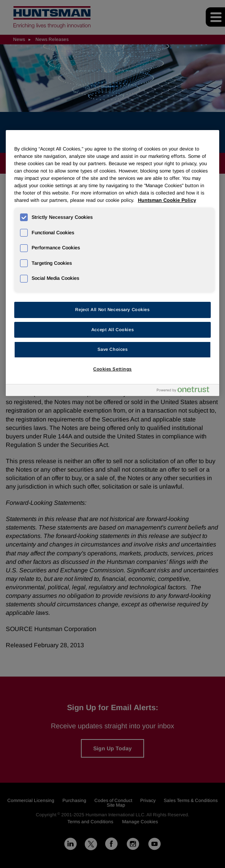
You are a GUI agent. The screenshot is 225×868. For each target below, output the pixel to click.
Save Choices (113, 349)
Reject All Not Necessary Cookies (112, 310)
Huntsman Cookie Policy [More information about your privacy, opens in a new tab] (167, 200)
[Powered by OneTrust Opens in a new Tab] (186, 391)
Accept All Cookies (112, 330)
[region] (113, 263)
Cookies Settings (112, 369)
